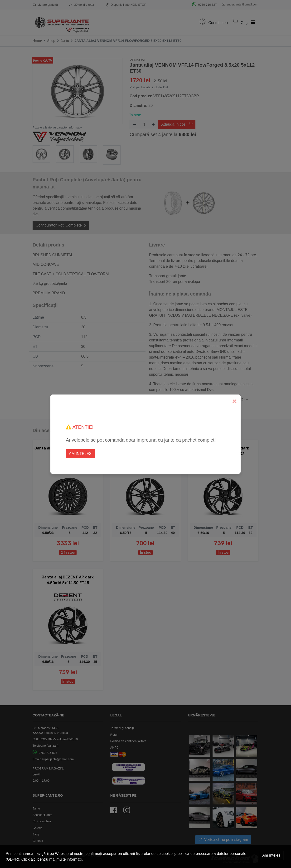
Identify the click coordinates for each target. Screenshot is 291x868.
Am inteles (80, 454)
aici (34, 859)
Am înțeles (271, 855)
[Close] (235, 402)
